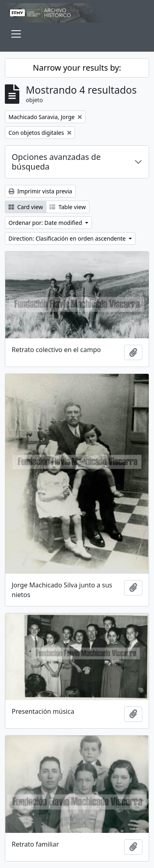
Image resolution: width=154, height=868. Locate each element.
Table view (68, 207)
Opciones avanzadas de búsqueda (56, 162)
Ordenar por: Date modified (46, 223)
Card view (26, 207)
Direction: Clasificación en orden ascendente (68, 238)
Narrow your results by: (77, 68)
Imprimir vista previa (40, 191)
